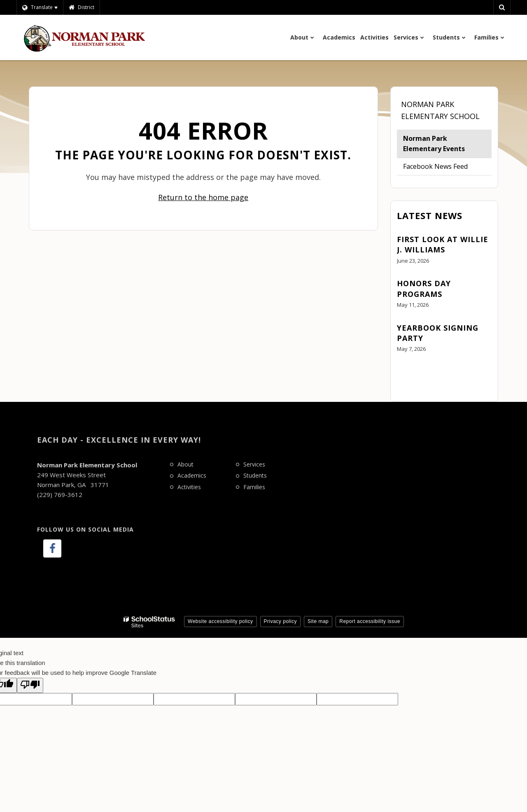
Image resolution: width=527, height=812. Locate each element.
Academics (192, 475)
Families (254, 487)
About (185, 464)
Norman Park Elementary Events (434, 144)
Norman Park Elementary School (440, 110)
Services (254, 464)
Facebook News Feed (435, 166)
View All (409, 372)
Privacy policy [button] (280, 621)
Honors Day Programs (424, 288)
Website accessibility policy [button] (220, 621)
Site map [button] (318, 621)
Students (255, 475)
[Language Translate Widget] (40, 7)
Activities (189, 487)
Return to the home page (203, 197)
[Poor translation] (30, 685)
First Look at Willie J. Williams (443, 244)
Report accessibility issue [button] (370, 621)
